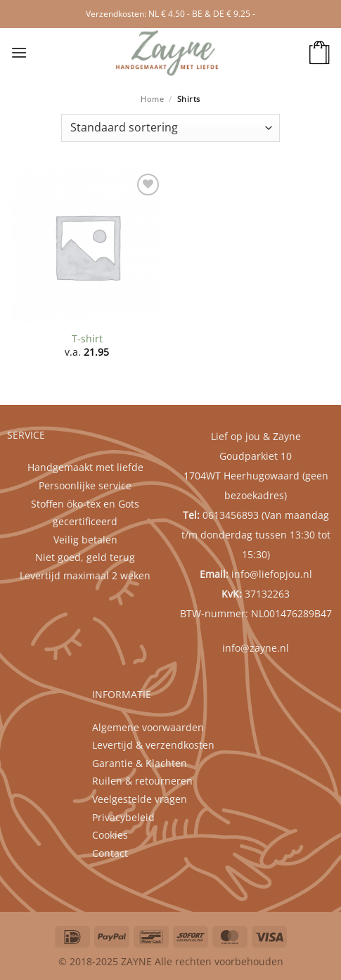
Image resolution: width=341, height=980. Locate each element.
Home (152, 99)
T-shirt (87, 339)
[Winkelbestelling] (170, 128)
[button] (19, 52)
